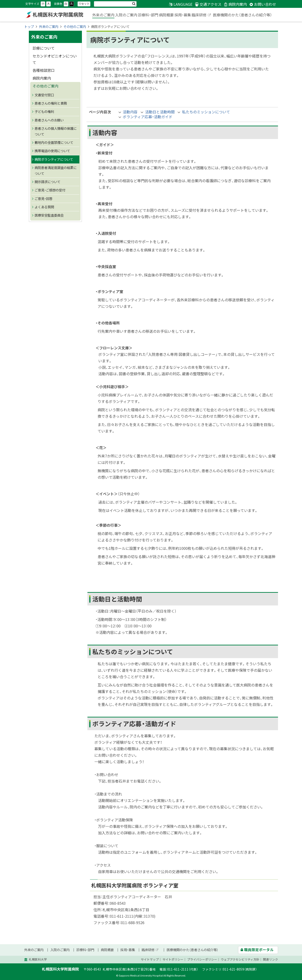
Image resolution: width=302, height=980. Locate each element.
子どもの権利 (44, 112)
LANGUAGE (183, 4)
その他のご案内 (75, 27)
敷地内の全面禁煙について (54, 142)
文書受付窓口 (44, 95)
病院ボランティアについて (54, 159)
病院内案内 (42, 78)
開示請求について (48, 182)
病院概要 (166, 15)
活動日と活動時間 (160, 112)
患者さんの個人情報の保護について (56, 131)
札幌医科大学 (38, 959)
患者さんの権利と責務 (51, 103)
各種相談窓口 (44, 70)
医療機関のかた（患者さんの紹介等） (242, 15)
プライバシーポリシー (202, 959)
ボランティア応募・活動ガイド (148, 117)
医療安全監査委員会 (49, 215)
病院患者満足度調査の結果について (56, 171)
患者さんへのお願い (49, 120)
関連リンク (271, 959)
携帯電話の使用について (52, 151)
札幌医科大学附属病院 (54, 15)
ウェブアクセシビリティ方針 (240, 959)
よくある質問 (44, 207)
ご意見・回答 (43, 199)
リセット (84, 4)
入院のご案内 (126, 15)
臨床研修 (202, 15)
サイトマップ (150, 959)
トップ (29, 27)
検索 (134, 4)
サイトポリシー (173, 959)
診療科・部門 (148, 15)
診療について (44, 48)
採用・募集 (183, 15)
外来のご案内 (103, 15)
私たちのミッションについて (206, 112)
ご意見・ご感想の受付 (50, 190)
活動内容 (130, 112)
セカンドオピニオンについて (55, 59)
